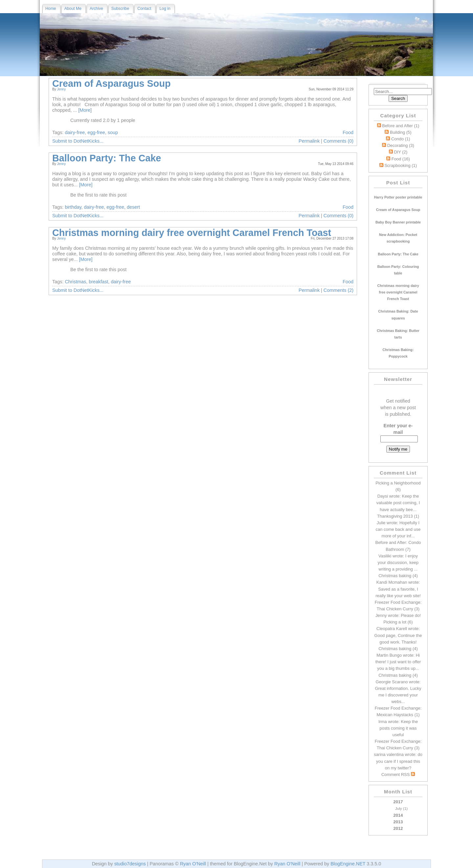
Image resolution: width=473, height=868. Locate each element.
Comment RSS (398, 774)
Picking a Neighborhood (398, 483)
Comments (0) (338, 141)
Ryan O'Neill (193, 864)
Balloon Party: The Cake (107, 158)
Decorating (401, 145)
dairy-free (75, 132)
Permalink (309, 141)
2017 (398, 806)
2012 (398, 828)
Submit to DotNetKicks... (78, 141)
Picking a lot (395, 622)
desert (133, 207)
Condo (401, 139)
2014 (398, 815)
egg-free (96, 132)
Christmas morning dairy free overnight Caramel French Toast (192, 233)
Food (401, 159)
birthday (73, 207)
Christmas (75, 282)
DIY (401, 152)
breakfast (98, 282)
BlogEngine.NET (348, 864)
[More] (85, 110)
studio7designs (130, 864)
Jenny (61, 89)
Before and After (401, 126)
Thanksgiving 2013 (395, 516)
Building (401, 132)
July (399, 808)
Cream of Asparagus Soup (112, 83)
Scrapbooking (401, 165)
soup (113, 132)
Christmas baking (395, 576)
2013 (398, 822)
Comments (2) (338, 290)
